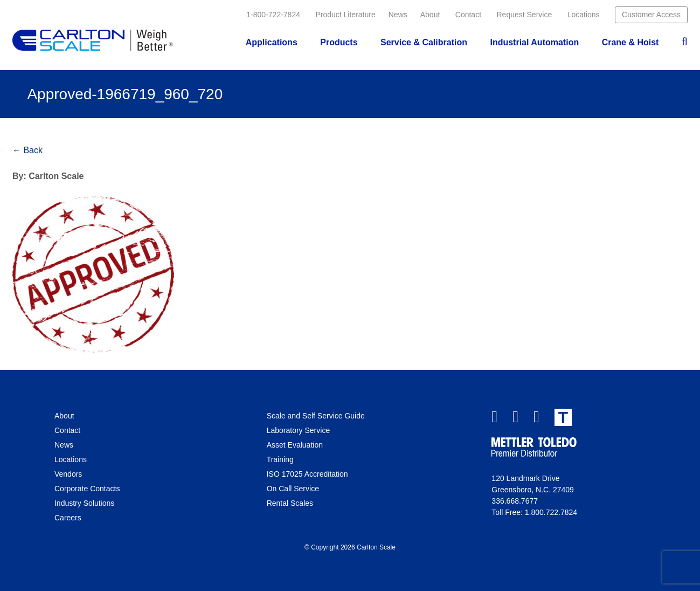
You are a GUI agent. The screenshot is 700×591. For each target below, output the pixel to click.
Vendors (68, 474)
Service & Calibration (424, 42)
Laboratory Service (299, 430)
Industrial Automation (534, 42)
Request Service (525, 15)
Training (280, 459)
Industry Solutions (84, 503)
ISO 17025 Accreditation (307, 474)
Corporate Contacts (87, 489)
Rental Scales (290, 503)
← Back (27, 150)
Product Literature (345, 15)
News (398, 15)
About (430, 15)
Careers (68, 518)
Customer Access (651, 15)
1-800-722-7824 (273, 15)
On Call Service (293, 489)
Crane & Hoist (630, 42)
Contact (468, 15)
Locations (584, 15)
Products (339, 42)
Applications (272, 42)
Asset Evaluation (295, 445)
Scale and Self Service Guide (316, 416)
